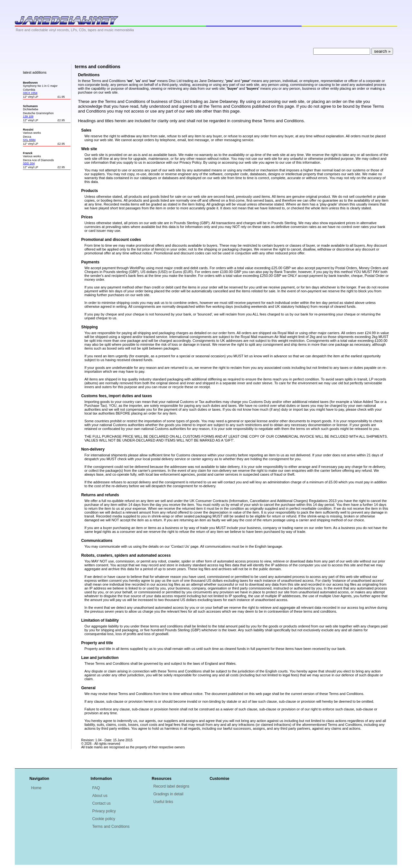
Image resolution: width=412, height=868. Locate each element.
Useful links (163, 802)
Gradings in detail (168, 794)
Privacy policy (104, 811)
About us (100, 796)
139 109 (28, 116)
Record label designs (171, 786)
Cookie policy (103, 819)
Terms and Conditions (111, 827)
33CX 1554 (30, 93)
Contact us (101, 803)
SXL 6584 (29, 140)
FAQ (96, 788)
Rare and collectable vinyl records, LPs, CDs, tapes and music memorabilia (75, 30)
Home (36, 788)
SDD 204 (29, 163)
